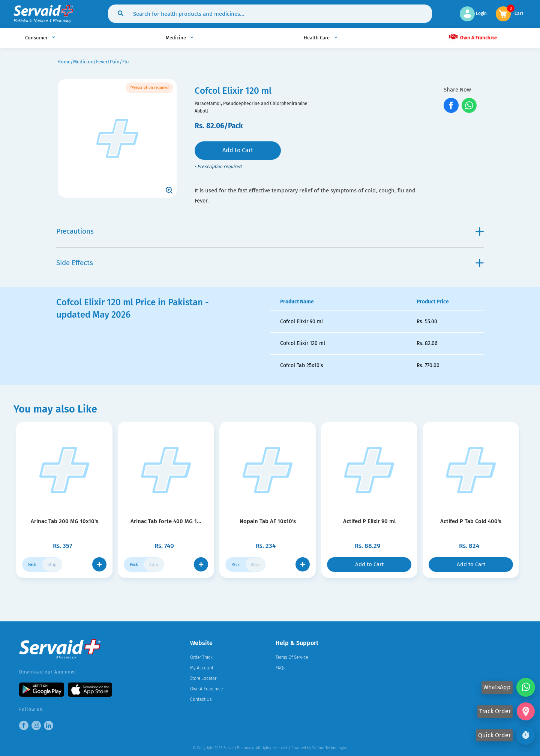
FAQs (280, 668)
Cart (519, 13)
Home (64, 62)
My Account (202, 668)
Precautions (270, 231)
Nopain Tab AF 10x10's (268, 521)
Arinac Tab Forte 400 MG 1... (166, 521)
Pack (32, 565)
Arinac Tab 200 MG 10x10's (64, 521)
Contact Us (201, 699)
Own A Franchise (472, 37)
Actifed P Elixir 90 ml (369, 521)
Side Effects (270, 263)
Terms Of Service (292, 657)
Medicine (83, 62)
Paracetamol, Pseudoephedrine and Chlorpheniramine (251, 103)
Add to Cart (238, 150)
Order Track (201, 657)
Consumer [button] (37, 38)
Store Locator (203, 678)
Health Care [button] (317, 38)
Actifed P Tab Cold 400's (471, 521)
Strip (52, 565)
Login (473, 13)
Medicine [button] (176, 38)
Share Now (457, 90)
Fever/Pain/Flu (112, 62)
